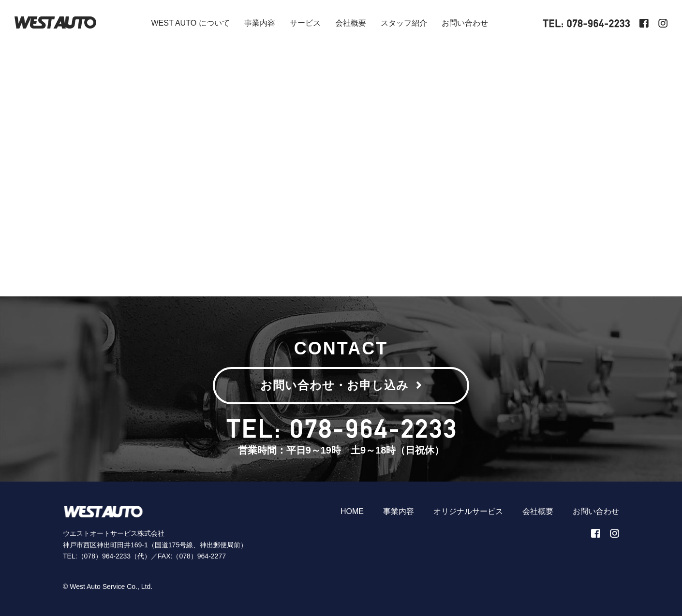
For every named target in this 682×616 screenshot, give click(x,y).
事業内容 (260, 23)
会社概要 (351, 23)
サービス (305, 23)
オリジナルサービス (468, 511)
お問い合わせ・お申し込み (341, 385)
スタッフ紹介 (404, 23)
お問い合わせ (465, 23)
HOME (352, 511)
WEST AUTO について (190, 23)
